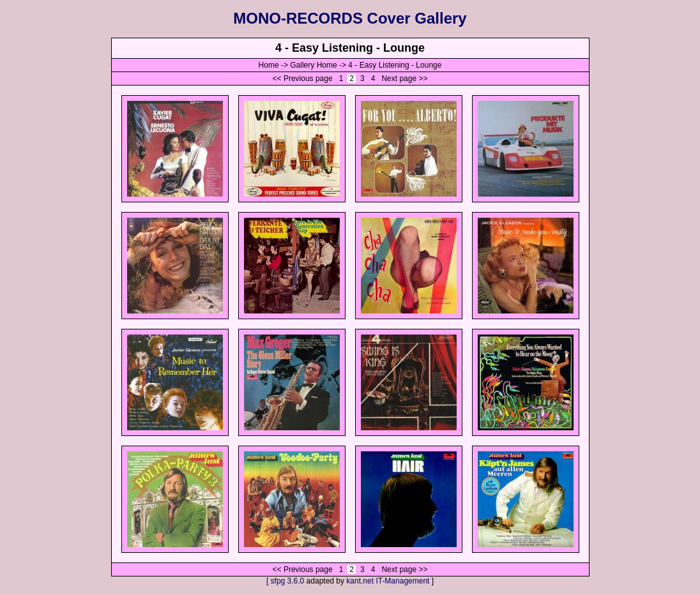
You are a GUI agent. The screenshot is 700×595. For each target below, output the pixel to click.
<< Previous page (303, 79)
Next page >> (404, 79)
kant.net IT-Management (388, 581)
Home (269, 65)
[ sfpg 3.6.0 (285, 581)
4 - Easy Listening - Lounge (395, 65)
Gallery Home (313, 65)
